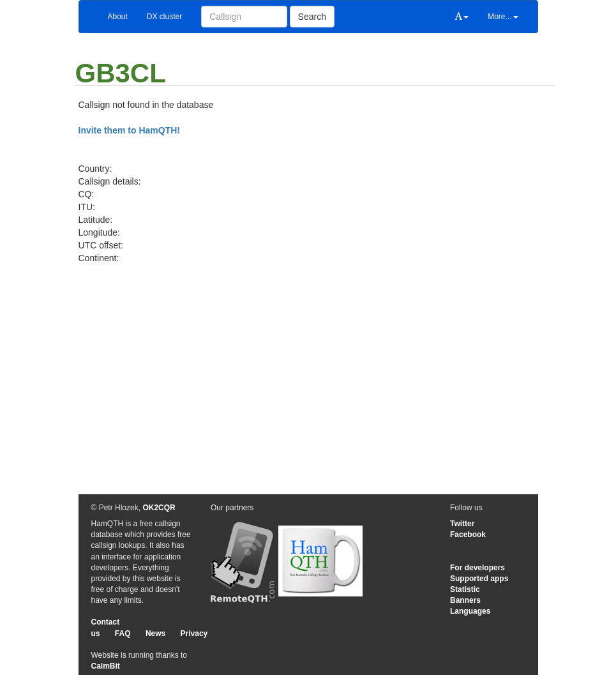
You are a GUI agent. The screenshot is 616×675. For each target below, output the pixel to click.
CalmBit (106, 666)
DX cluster (164, 17)
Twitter (462, 524)
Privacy (194, 633)
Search (312, 17)
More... (503, 17)
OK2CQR (159, 508)
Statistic (465, 589)
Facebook (468, 535)
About (118, 17)
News (155, 633)
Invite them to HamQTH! (129, 130)
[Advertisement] (308, 360)
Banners (465, 600)
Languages (470, 611)
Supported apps (479, 579)
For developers (477, 568)
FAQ (123, 633)
